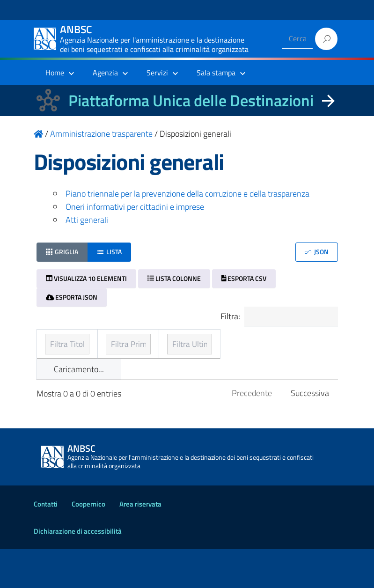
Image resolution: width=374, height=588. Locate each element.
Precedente (252, 432)
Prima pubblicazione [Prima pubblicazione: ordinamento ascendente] (176, 355)
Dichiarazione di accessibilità (78, 570)
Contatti (46, 543)
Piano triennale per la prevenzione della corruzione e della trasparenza (187, 194)
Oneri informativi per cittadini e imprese (135, 207)
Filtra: (276, 317)
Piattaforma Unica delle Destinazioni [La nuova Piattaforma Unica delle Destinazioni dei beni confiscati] (191, 100)
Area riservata (140, 543)
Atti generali (87, 220)
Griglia (62, 252)
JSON (317, 252)
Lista (109, 252)
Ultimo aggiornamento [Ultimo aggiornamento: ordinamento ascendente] (270, 349)
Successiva (310, 432)
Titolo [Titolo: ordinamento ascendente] (56, 355)
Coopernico (88, 543)
